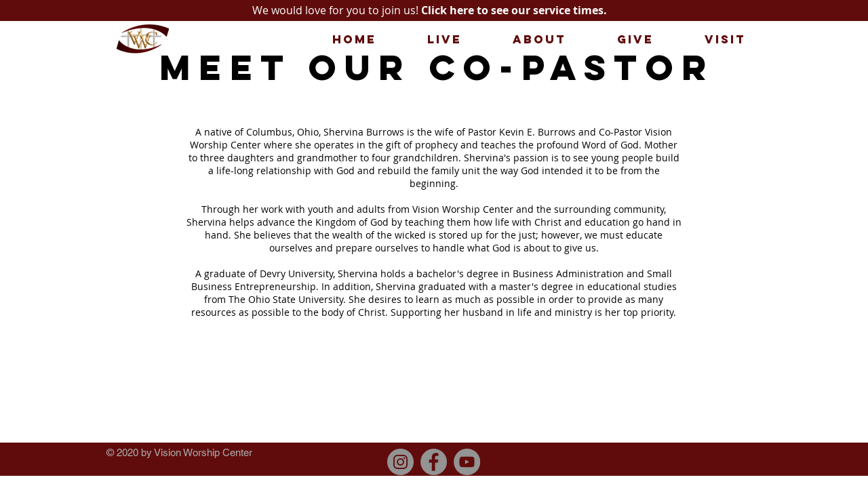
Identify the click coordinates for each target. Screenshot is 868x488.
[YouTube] (467, 462)
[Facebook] (434, 462)
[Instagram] (400, 462)
